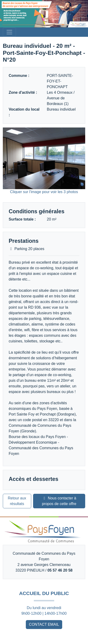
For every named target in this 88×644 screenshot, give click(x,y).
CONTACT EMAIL (44, 624)
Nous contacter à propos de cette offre (59, 501)
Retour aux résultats (17, 501)
